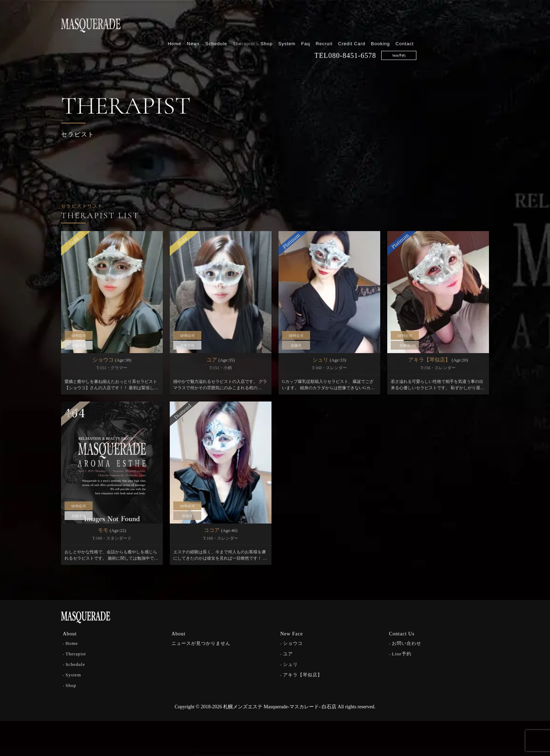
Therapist (316, 24)
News (266, 24)
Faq (378, 24)
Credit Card (424, 24)
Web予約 (471, 36)
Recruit (397, 24)
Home (247, 24)
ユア (288, 654)
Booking (453, 24)
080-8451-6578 (425, 35)
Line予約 (402, 654)
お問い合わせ (407, 643)
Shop (339, 24)
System (359, 24)
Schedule (289, 24)
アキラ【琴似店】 (303, 675)
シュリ (290, 664)
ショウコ (293, 643)
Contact (477, 24)
